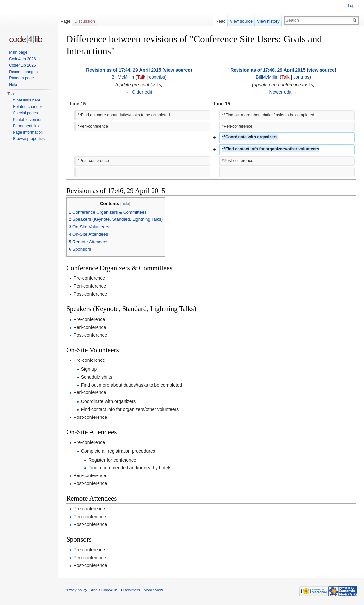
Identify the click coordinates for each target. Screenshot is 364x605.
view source (177, 70)
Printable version (28, 120)
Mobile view (153, 590)
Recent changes (23, 72)
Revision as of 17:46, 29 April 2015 (268, 70)
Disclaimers (130, 590)
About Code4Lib (104, 590)
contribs (157, 77)
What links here (27, 100)
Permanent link (26, 126)
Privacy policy (76, 590)
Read (221, 21)
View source (241, 21)
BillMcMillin (123, 77)
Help (13, 85)
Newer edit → (283, 92)
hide (126, 204)
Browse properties (29, 139)
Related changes (28, 107)
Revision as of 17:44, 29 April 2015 (124, 70)
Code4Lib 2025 (22, 65)
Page (65, 21)
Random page (21, 78)
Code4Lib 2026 (22, 59)
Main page (18, 52)
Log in (353, 6)
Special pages (25, 113)
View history (268, 21)
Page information (28, 132)
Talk (141, 77)
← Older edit (139, 92)
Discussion (85, 21)
